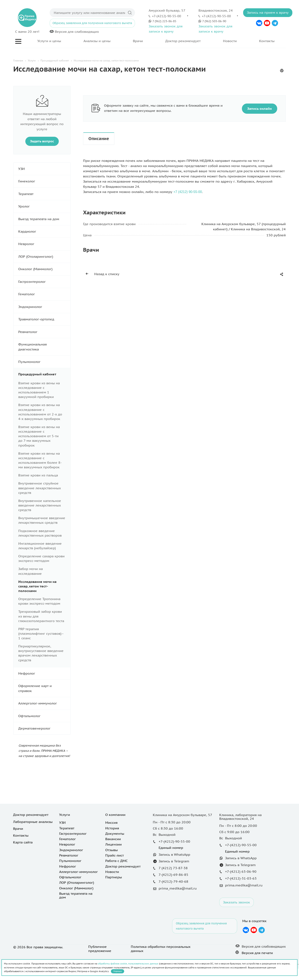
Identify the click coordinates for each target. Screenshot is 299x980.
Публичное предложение (100, 949)
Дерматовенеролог (44, 728)
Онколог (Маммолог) (44, 269)
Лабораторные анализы (33, 822)
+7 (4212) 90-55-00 (188, 192)
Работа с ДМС (116, 861)
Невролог (44, 244)
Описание (99, 139)
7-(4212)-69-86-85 (173, 875)
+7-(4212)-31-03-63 (241, 878)
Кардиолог (44, 231)
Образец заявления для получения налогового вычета (92, 23)
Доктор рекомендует (183, 41)
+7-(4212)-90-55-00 (167, 16)
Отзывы (112, 850)
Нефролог (44, 673)
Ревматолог (44, 332)
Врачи (138, 41)
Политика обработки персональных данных (161, 949)
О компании (115, 815)
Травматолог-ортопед (44, 319)
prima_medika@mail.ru (178, 888)
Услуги (65, 815)
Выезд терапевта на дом (44, 219)
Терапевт (44, 194)
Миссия (111, 823)
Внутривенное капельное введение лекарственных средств (40, 505)
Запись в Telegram (174, 861)
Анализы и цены (97, 41)
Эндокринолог (44, 307)
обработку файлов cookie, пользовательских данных (128, 964)
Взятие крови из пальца (38, 475)
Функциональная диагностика (44, 347)
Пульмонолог (44, 362)
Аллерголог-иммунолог (44, 703)
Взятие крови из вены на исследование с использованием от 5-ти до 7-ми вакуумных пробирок (39, 436)
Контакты (267, 41)
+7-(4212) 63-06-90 (241, 871)
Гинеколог (44, 181)
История (112, 828)
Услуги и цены (49, 41)
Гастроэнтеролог (44, 282)
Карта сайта (23, 842)
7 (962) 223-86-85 (164, 21)
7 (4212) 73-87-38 (173, 868)
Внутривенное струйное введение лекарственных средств (40, 488)
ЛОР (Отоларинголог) (44, 257)
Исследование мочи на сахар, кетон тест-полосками (37, 586)
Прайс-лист (115, 855)
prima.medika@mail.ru (244, 885)
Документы (115, 834)
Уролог (44, 206)
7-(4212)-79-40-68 (173, 881)
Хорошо (118, 971)
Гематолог (44, 294)
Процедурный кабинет (44, 374)
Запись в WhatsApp (174, 854)
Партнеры (114, 877)
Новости (230, 41)
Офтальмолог (44, 716)
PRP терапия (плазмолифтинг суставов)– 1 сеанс (41, 633)
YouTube (267, 23)
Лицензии (113, 844)
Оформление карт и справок (44, 688)
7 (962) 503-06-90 (214, 21)
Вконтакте (259, 23)
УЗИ (44, 169)
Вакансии (113, 839)
